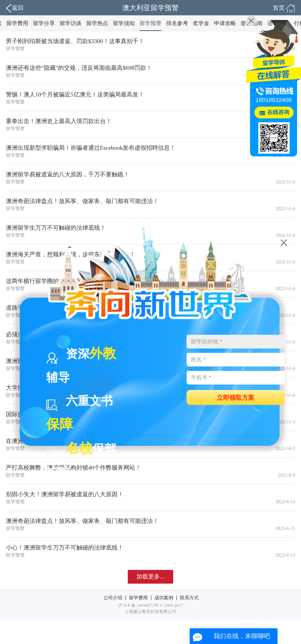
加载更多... (150, 577)
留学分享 (44, 23)
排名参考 (177, 23)
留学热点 (97, 23)
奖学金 (201, 23)
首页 (284, 8)
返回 (15, 8)
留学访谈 (71, 23)
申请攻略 (225, 23)
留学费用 (17, 23)
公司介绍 (113, 598)
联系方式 (189, 598)
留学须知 (124, 23)
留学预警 (150, 23)
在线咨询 (278, 112)
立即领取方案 (236, 397)
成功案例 (164, 598)
